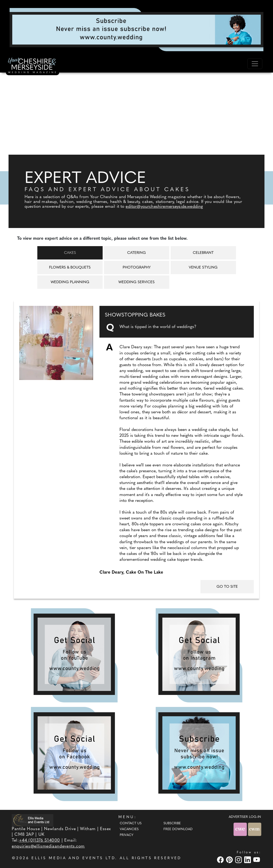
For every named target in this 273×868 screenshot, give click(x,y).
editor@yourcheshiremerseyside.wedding (164, 207)
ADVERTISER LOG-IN (245, 817)
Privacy (127, 835)
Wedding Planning (70, 282)
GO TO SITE (227, 587)
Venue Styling (203, 268)
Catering (136, 253)
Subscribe (172, 823)
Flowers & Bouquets (70, 268)
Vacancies (129, 829)
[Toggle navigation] (255, 64)
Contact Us (131, 823)
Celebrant (203, 253)
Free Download (178, 829)
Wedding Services (136, 282)
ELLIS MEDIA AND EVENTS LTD (73, 858)
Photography (137, 268)
